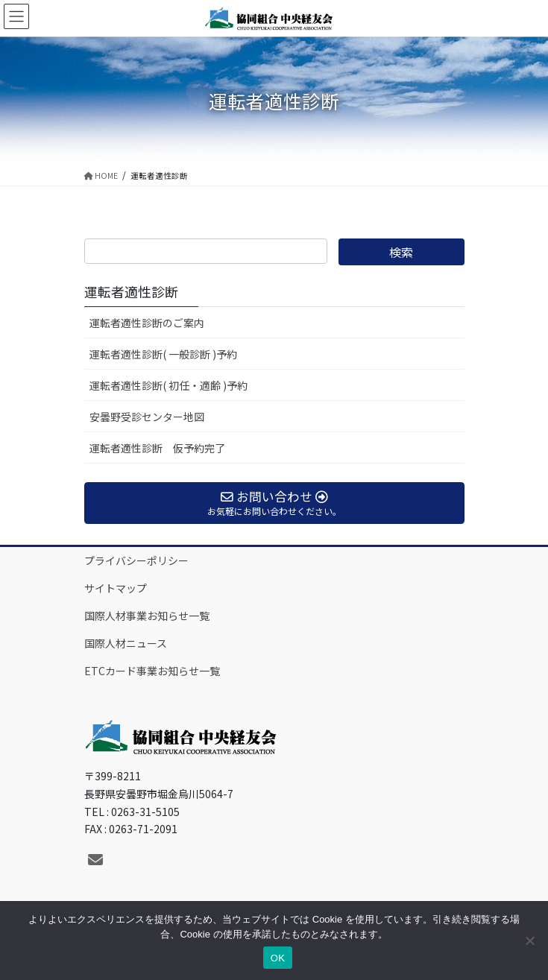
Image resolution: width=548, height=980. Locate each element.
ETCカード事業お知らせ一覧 (152, 671)
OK (278, 958)
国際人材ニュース (126, 643)
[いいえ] (529, 941)
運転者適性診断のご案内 (147, 323)
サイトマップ (116, 588)
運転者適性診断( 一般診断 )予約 (163, 354)
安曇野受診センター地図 (147, 417)
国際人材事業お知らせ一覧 (147, 616)
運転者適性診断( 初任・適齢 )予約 (169, 385)
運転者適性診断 (131, 291)
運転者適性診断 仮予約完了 (157, 448)
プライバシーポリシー (136, 560)
